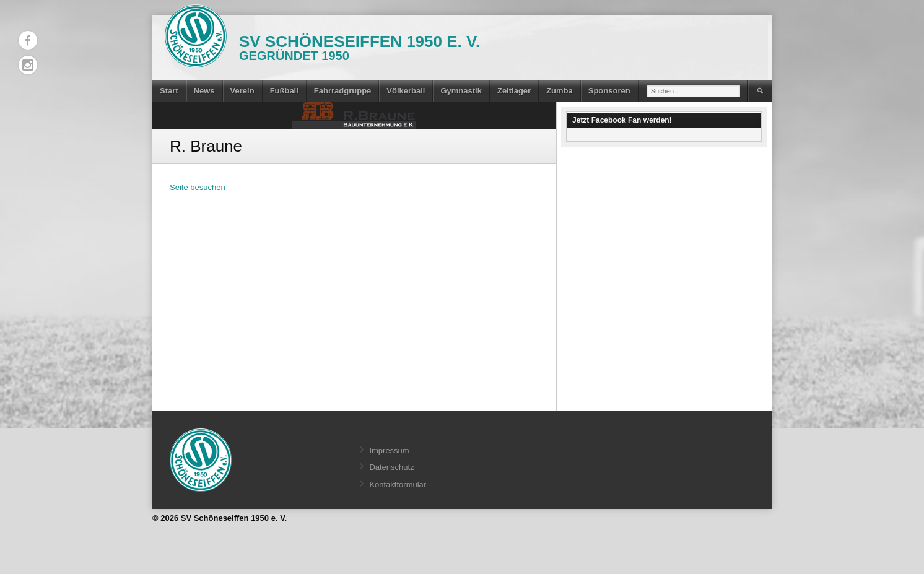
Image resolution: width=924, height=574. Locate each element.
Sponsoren (609, 91)
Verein (242, 91)
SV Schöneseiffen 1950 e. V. (360, 41)
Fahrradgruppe (342, 91)
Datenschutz (391, 467)
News (204, 91)
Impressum (389, 450)
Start (169, 91)
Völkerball (406, 91)
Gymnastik (461, 91)
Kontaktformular (398, 485)
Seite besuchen (198, 187)
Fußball (284, 91)
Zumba (560, 91)
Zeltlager (514, 91)
